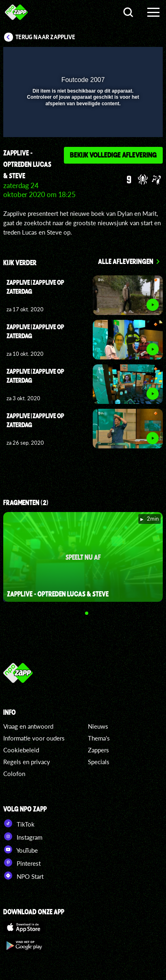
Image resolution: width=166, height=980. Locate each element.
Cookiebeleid (21, 750)
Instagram (23, 836)
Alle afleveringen (126, 261)
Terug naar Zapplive (46, 37)
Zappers (98, 750)
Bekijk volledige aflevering (113, 155)
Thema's (99, 738)
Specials (99, 762)
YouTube (21, 849)
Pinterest (22, 862)
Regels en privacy (27, 762)
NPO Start (23, 876)
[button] (135, 58)
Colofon (14, 774)
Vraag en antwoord (28, 726)
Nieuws (98, 726)
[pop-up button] (119, 58)
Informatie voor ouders (34, 738)
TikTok (19, 823)
